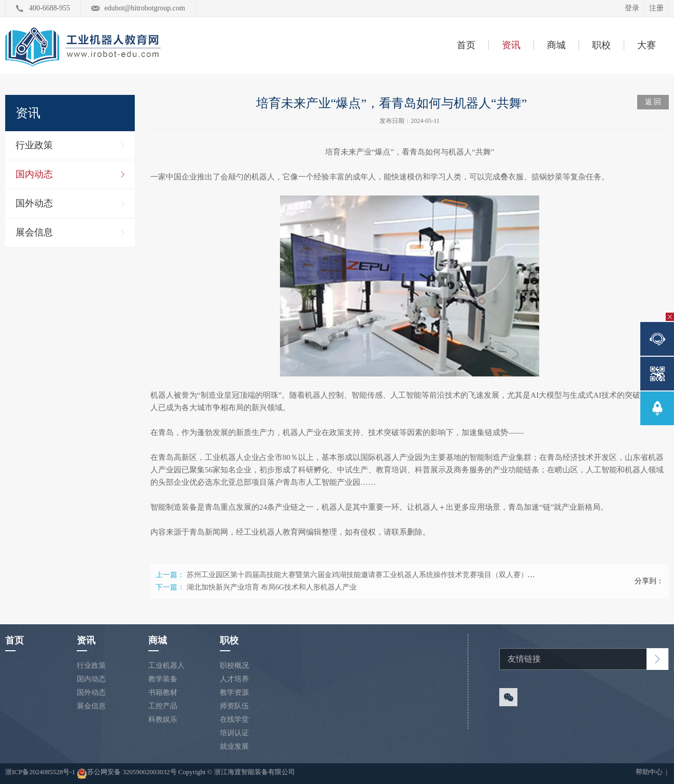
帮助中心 (650, 772)
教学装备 (163, 679)
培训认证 (234, 733)
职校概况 (234, 666)
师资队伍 (234, 706)
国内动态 (34, 174)
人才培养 (234, 679)
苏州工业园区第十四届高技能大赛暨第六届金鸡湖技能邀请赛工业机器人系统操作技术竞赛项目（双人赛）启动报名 (372, 575)
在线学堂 (234, 719)
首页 (466, 45)
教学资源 (234, 692)
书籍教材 (163, 692)
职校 (601, 45)
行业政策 (34, 145)
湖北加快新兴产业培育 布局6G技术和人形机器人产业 (272, 587)
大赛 (647, 45)
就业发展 (234, 746)
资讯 (511, 45)
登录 (632, 8)
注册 (656, 8)
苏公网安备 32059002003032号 (127, 774)
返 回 (653, 102)
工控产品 (163, 706)
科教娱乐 (163, 719)
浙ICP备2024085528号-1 (41, 772)
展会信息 (34, 232)
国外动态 (34, 203)
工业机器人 (166, 666)
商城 (556, 45)
